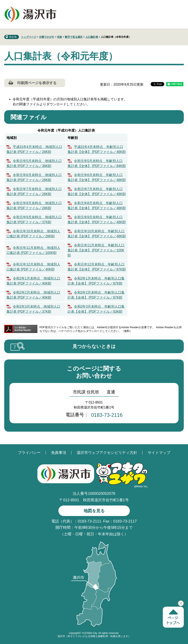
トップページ (29, 37)
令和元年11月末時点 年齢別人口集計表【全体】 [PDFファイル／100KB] (96, 250)
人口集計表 (92, 37)
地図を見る (94, 511)
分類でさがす (47, 37)
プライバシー (29, 453)
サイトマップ (159, 453)
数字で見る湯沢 (74, 37)
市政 (59, 37)
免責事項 (59, 453)
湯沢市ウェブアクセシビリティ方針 (107, 453)
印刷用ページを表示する (37, 83)
